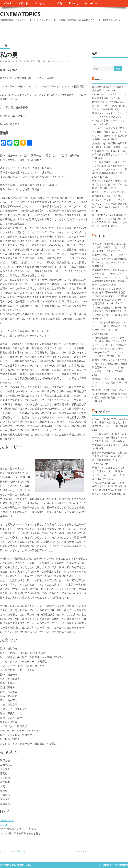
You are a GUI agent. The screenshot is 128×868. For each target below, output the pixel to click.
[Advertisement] (65, 31)
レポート (23, 3)
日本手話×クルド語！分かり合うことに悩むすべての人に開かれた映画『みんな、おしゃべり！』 (110, 259)
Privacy (74, 3)
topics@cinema (10, 61)
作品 (60, 3)
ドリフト (80, 851)
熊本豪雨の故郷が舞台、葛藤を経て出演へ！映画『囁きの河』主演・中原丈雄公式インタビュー (109, 456)
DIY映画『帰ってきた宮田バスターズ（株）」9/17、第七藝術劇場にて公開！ (110, 105)
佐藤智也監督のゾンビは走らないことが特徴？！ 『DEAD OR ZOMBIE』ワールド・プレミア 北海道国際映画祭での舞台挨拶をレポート (110, 277)
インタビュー (43, 3)
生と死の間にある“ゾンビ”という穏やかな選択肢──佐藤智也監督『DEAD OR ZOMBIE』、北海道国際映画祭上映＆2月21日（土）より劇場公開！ (109, 296)
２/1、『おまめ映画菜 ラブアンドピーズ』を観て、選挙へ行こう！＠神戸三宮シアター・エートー (110, 326)
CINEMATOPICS (20, 14)
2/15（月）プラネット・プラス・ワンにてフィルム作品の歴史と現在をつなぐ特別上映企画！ (110, 204)
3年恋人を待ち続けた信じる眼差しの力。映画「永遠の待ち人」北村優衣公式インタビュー (110, 422)
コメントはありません (60, 61)
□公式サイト (7, 820)
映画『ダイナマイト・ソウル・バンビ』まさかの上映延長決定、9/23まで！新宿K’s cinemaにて (109, 117)
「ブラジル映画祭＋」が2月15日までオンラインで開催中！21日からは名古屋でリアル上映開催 (110, 311)
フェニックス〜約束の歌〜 (13, 851)
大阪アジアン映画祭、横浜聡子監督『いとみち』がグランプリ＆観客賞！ (109, 185)
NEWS (7, 3)
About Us (91, 3)
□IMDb (4, 825)
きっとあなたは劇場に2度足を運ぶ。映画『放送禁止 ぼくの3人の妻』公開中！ (110, 247)
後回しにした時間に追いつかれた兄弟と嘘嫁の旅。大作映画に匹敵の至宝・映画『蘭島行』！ (109, 394)
